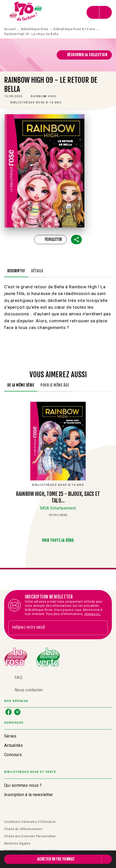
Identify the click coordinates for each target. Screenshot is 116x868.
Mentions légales (17, 844)
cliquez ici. (93, 614)
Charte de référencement (23, 829)
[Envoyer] (102, 628)
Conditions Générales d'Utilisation (30, 822)
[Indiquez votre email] (52, 628)
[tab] (16, 271)
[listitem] (9, 712)
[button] (84, 55)
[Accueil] (26, 12)
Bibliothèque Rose (35, 29)
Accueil (10, 29)
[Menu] (99, 12)
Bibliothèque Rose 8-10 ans (74, 29)
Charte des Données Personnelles (30, 836)
